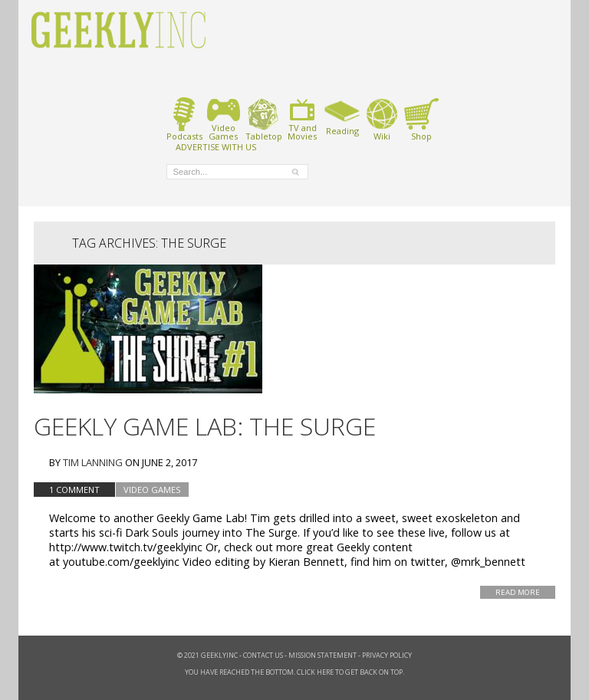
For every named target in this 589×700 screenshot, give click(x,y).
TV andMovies (302, 119)
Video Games (152, 490)
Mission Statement (322, 655)
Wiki (382, 119)
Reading (342, 117)
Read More (518, 592)
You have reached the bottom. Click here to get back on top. (294, 672)
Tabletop (263, 119)
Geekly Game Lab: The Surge (205, 426)
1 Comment (74, 490)
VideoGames (224, 119)
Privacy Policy (387, 655)
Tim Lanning (93, 462)
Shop (421, 119)
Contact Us (263, 655)
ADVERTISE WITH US (216, 146)
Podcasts (184, 119)
